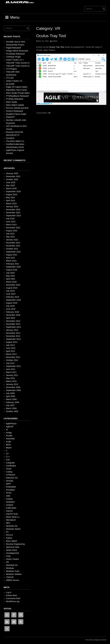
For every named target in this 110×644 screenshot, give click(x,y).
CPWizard (11, 475)
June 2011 (11, 369)
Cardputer (10, 463)
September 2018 (13, 300)
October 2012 (12, 360)
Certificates (11, 466)
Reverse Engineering (15, 544)
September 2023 (13, 216)
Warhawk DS (12, 565)
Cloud (9, 469)
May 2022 (10, 237)
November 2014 (13, 324)
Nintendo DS (12, 526)
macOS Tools (12, 514)
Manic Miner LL (13, 517)
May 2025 (10, 185)
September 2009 (13, 390)
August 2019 (12, 288)
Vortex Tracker (12, 559)
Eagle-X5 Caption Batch (17, 87)
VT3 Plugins (11, 69)
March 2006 (11, 408)
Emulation (10, 490)
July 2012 (10, 363)
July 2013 (10, 345)
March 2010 (11, 381)
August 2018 (12, 303)
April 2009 (11, 396)
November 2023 (13, 213)
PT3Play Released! (15, 99)
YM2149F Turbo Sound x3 (18, 66)
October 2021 (12, 249)
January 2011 (12, 375)
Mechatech (11, 520)
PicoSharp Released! (15, 54)
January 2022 (12, 240)
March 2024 (11, 204)
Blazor (9, 448)
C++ (8, 457)
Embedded (11, 487)
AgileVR (10, 427)
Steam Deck (11, 550)
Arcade (9, 436)
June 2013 (11, 348)
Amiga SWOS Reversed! (17, 51)
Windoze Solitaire (14, 574)
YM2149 (10, 577)
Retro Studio (12, 102)
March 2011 (11, 372)
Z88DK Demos (13, 580)
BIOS (8, 445)
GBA (8, 496)
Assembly (10, 439)
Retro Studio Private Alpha (18, 93)
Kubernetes (11, 508)
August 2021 (12, 255)
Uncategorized (12, 553)
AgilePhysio (11, 424)
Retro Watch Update (15, 105)
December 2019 (13, 285)
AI (7, 430)
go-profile (10, 84)
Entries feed (11, 595)
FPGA (9, 493)
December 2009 (13, 387)
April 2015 (11, 318)
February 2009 (13, 402)
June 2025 (11, 182)
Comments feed (13, 598)
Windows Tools (13, 571)
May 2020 (10, 276)
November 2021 (13, 246)
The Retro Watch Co (15, 141)
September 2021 (13, 252)
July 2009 (10, 393)
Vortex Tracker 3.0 (14, 81)
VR (49, 113)
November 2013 (13, 336)
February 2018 (13, 312)
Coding (9, 472)
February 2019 (13, 297)
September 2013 (13, 339)
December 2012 (13, 357)
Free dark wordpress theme (96, 640)
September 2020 (13, 267)
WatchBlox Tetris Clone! (17, 90)
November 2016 (13, 315)
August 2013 (12, 342)
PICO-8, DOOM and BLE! (17, 108)
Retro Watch (12, 541)
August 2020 (12, 270)
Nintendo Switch (13, 529)
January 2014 (12, 330)
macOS (9, 511)
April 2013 (11, 351)
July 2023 (10, 219)
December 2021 (13, 243)
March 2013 (11, 354)
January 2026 (12, 173)
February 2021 (13, 264)
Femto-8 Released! (15, 111)
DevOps (10, 481)
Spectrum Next (13, 547)
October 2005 (12, 411)
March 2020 (11, 282)
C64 (8, 460)
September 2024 (13, 191)
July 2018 (10, 306)
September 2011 (13, 366)
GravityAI (10, 138)
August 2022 (12, 231)
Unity (8, 556)
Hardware (10, 502)
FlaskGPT (10, 117)
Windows (10, 568)
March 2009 (11, 399)
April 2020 (11, 279)
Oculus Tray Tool (51, 36)
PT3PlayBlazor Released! (17, 96)
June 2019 (11, 294)
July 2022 (10, 234)
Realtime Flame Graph (16, 114)
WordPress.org (13, 601)
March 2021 (11, 261)
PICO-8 (9, 535)
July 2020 (10, 273)
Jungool (10, 505)
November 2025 (13, 176)
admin (55, 41)
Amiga (9, 433)
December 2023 (13, 210)
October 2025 (12, 179)
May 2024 (10, 198)
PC (7, 532)
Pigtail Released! (14, 48)
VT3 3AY (10, 78)
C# (7, 454)
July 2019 (10, 291)
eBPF (9, 484)
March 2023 (11, 225)
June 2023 (11, 222)
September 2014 (13, 327)
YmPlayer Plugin (13, 57)
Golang (9, 499)
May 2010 (10, 378)
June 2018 (11, 309)
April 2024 (11, 201)
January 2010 (12, 384)
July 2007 (10, 405)
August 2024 (12, 194)
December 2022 (13, 228)
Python (9, 538)
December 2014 (13, 321)
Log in (9, 592)
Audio (9, 442)
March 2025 (11, 188)
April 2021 (11, 258)
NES (8, 523)
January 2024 (12, 207)
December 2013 (13, 333)
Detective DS (12, 478)
